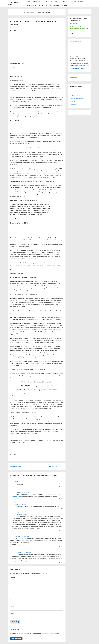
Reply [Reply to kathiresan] (62, 547)
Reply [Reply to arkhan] (62, 487)
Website (12, 614)
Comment (13, 578)
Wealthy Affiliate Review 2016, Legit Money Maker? (24, 434)
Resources (43, 5)
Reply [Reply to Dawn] (62, 508)
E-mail (12, 607)
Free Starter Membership (27, 394)
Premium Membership (28, 396)
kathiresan (17, 535)
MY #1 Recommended (53, 2)
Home (28, 2)
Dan (18, 491)
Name (12, 600)
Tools (37, 28)
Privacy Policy (73, 104)
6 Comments (45, 28)
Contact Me (72, 101)
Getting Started (38, 2)
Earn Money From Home (75, 96)
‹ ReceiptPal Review (16, 467)
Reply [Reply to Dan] (62, 499)
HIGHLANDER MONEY (13, 4)
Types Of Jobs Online (75, 93)
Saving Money (32, 5)
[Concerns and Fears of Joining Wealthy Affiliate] (25, 28)
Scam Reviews (78, 2)
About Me (64, 5)
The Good (66, 2)
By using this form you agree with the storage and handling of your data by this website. (35, 634)
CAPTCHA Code (15, 629)
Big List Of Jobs (54, 5)
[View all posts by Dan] (12, 28)
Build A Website (73, 90)
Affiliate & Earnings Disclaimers (77, 99)
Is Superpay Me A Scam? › (56, 467)
